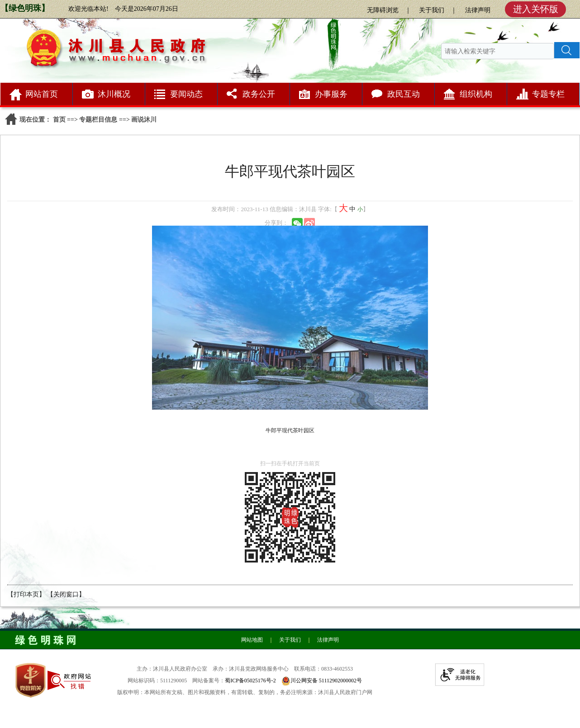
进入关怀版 (536, 9)
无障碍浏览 (383, 10)
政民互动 (404, 94)
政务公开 (259, 94)
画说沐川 (144, 120)
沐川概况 (114, 94)
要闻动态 (186, 94)
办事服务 (331, 94)
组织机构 (476, 94)
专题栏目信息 (98, 120)
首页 (59, 120)
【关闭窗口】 (66, 594)
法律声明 (478, 10)
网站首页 (42, 94)
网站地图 (252, 640)
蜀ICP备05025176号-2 (250, 681)
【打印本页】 (26, 594)
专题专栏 (548, 94)
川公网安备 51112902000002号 (326, 681)
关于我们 (432, 10)
